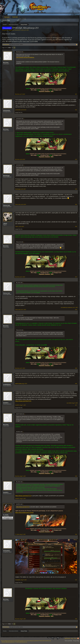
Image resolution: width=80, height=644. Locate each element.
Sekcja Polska (11, 30)
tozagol (17, 112)
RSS (78, 638)
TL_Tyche (22, 30)
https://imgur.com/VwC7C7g (23, 401)
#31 (76, 405)
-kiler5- (5, 223)
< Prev (9, 48)
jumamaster (7, 110)
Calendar (15, 17)
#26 (76, 226)
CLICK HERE (34, 41)
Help (72, 638)
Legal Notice (67, 638)
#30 (76, 384)
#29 (76, 368)
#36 (76, 619)
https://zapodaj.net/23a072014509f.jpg (25, 57)
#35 (76, 580)
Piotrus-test (7, 205)
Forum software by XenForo (13, 641)
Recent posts (6, 20)
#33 (76, 498)
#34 (76, 534)
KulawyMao (7, 551)
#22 (76, 110)
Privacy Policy (76, 641)
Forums (7, 17)
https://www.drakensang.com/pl (24, 513)
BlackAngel (6, 176)
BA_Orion (6, 62)
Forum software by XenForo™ (39, 641)
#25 (76, 204)
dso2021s (6, 403)
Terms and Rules (68, 641)
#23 (76, 159)
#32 (76, 476)
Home (75, 638)
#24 (76, 189)
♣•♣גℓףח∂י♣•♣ (7, 384)
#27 (76, 277)
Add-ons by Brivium (15, 642)
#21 (76, 94)
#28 (76, 310)
